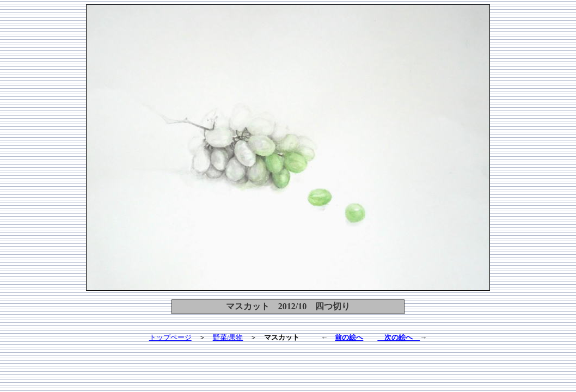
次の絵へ (399, 337)
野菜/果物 (228, 337)
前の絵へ (349, 337)
